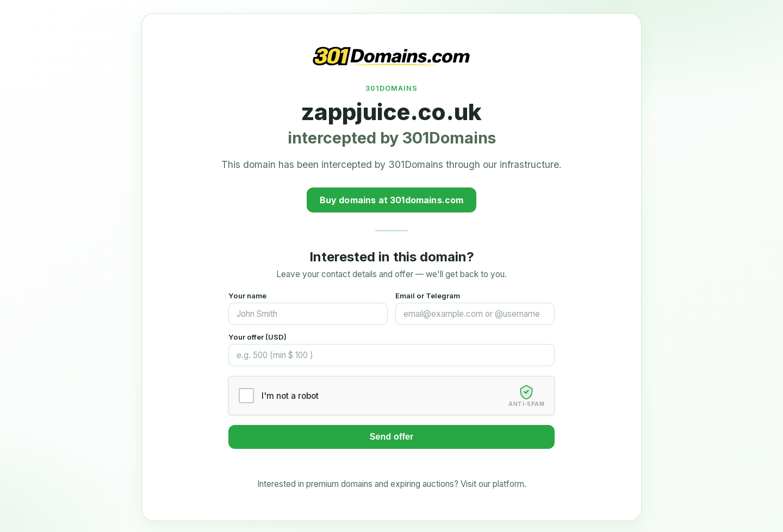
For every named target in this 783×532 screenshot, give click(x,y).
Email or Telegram (428, 296)
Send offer (392, 437)
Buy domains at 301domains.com (392, 200)
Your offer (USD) (257, 337)
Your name (247, 296)
